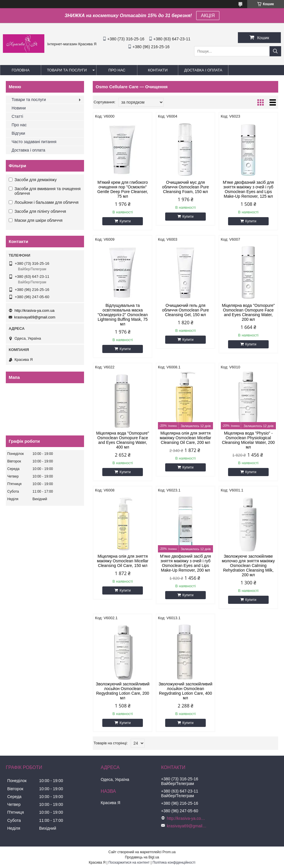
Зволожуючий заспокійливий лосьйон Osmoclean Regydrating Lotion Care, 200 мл (122, 691)
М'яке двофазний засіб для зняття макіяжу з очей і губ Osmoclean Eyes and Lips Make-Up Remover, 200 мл (185, 563)
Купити (125, 221)
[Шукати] (275, 51)
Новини (19, 108)
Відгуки (18, 133)
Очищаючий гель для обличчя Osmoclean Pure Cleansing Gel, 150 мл (185, 310)
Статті (17, 116)
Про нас (117, 70)
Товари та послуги (67, 70)
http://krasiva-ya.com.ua (34, 310)
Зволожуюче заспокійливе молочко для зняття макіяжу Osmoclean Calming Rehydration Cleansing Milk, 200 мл (248, 566)
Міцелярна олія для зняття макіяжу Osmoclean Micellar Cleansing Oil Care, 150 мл (123, 561)
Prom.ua (169, 852)
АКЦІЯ (208, 16)
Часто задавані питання (34, 142)
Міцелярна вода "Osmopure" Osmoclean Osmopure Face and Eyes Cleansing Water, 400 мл (123, 440)
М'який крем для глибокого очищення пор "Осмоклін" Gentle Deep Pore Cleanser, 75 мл (123, 189)
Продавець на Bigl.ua (142, 857)
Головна (21, 70)
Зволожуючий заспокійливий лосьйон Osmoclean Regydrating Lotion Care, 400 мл (185, 691)
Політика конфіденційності (174, 862)
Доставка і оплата (203, 70)
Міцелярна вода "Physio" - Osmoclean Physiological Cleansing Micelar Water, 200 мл (248, 440)
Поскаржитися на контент (129, 862)
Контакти (158, 70)
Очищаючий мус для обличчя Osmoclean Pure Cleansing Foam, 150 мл (185, 187)
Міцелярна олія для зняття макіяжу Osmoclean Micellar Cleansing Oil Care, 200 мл (185, 438)
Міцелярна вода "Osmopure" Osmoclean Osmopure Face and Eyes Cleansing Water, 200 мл (248, 312)
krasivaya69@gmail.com (35, 317)
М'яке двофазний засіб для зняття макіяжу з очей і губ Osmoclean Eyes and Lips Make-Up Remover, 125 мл (248, 189)
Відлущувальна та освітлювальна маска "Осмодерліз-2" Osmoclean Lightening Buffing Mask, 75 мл (123, 315)
